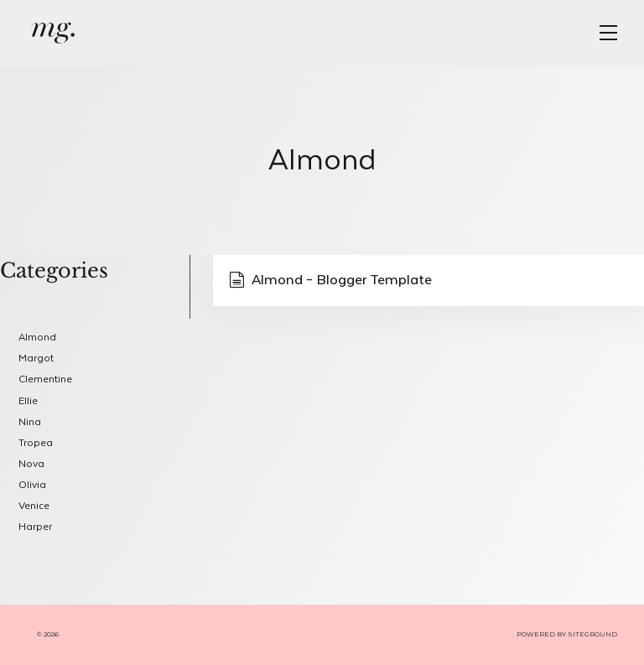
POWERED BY (542, 634)
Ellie (28, 401)
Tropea (36, 443)
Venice (34, 506)
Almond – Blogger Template (330, 280)
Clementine (45, 379)
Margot (36, 358)
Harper (35, 527)
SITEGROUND (592, 634)
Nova (31, 464)
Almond (37, 338)
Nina (30, 422)
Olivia (32, 485)
